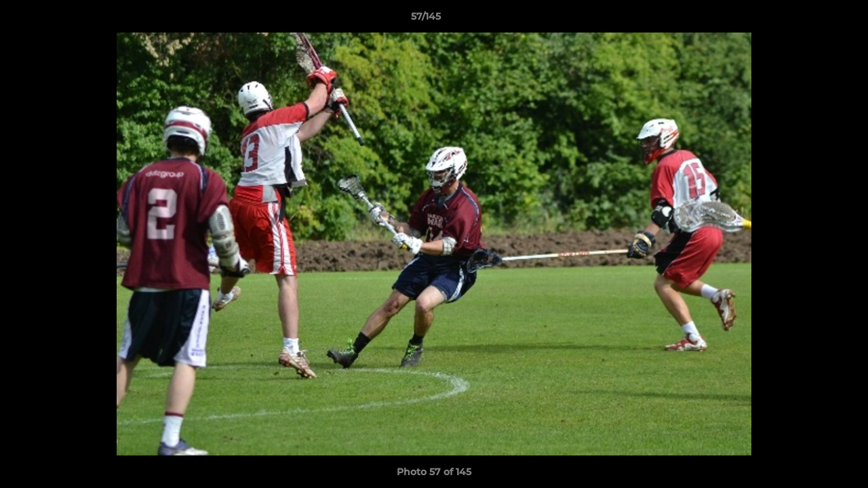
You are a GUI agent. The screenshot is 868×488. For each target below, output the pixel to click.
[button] (811, 20)
